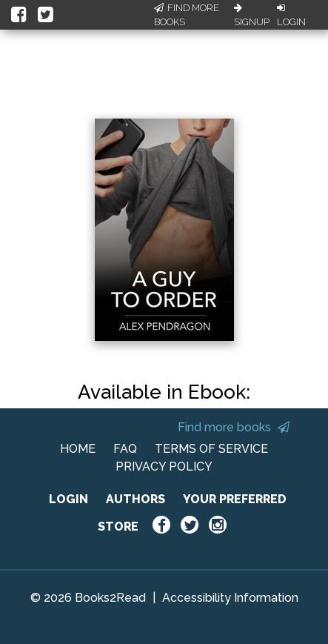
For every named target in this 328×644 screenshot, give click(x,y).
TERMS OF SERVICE (211, 449)
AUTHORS (135, 499)
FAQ (125, 449)
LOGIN (68, 499)
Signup (252, 16)
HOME (78, 449)
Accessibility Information (230, 598)
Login (291, 16)
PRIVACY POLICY (164, 467)
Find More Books (187, 15)
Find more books (234, 427)
